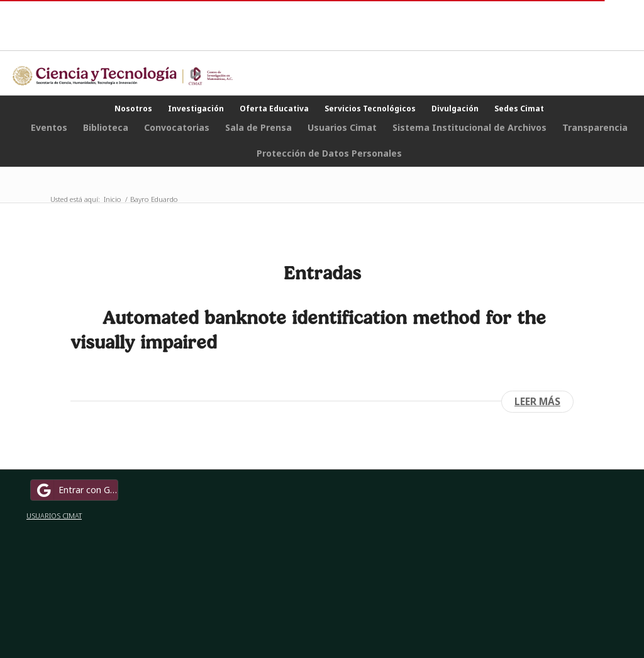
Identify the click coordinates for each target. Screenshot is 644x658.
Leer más (537, 401)
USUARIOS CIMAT (54, 516)
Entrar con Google (76, 490)
